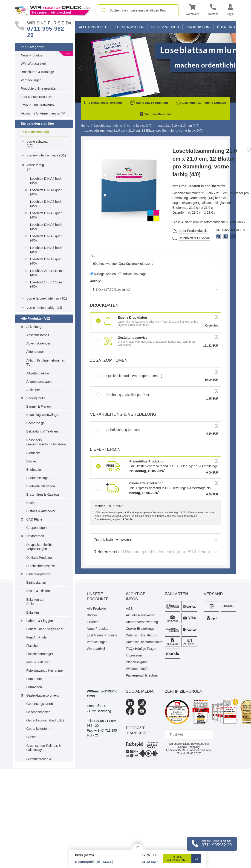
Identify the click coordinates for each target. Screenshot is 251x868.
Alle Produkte (93, 27)
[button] (192, 10)
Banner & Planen (39, 406)
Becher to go (36, 423)
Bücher (32, 503)
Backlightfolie (36, 398)
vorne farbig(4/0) (35, 167)
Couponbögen (37, 528)
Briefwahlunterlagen (41, 486)
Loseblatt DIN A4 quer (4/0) (46, 192)
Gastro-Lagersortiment (43, 695)
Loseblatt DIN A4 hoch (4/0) (46, 181)
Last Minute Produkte (102, 635)
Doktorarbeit (35, 536)
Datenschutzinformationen (142, 642)
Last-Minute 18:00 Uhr (37, 97)
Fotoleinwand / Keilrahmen (46, 671)
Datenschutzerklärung (141, 635)
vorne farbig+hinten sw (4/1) (47, 298)
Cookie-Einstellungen (141, 629)
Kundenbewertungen (195, 750)
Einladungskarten (39, 574)
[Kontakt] (213, 10)
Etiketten (33, 612)
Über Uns (226, 27)
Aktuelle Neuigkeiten (141, 615)
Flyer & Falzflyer (38, 662)
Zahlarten (177, 594)
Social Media (140, 691)
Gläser (31, 737)
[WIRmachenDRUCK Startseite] (53, 10)
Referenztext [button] (156, 552)
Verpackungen (31, 80)
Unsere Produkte (98, 596)
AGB (129, 609)
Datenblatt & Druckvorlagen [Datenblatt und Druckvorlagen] (198, 238)
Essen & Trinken (38, 591)
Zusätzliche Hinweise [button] (156, 540)
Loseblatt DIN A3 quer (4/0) (46, 261)
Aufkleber (33, 390)
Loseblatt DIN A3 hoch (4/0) (46, 250)
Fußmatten (34, 687)
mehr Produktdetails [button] (193, 231)
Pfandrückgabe (137, 662)
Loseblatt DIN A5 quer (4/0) (46, 215)
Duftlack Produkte (39, 558)
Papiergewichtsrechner (142, 675)
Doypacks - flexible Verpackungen (40, 547)
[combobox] (138, 10)
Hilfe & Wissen (165, 27)
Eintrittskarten (36, 583)
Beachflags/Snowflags (42, 415)
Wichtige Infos (136, 596)
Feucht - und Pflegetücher (45, 629)
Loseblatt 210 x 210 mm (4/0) (47, 273)
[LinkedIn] (130, 703)
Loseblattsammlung (35, 132)
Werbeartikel (96, 649)
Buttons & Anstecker (41, 511)
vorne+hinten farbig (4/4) (45, 308)
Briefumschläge (38, 478)
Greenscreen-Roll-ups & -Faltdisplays (45, 748)
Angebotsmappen (39, 382)
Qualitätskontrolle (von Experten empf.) (129, 376)
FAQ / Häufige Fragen (141, 649)
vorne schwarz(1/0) (37, 144)
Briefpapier (34, 470)
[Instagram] (142, 703)
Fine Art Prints (37, 637)
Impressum (134, 655)
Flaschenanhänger (40, 654)
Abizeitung (34, 327)
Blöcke (31, 461)
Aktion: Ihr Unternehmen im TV (43, 113)
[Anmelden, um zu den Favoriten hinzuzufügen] (248, 150)
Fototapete (34, 679)
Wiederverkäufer (138, 669)
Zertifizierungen (184, 691)
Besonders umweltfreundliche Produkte (46, 442)
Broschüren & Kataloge (38, 72)
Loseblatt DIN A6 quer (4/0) (46, 238)
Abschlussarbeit (38, 335)
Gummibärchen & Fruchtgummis (39, 761)
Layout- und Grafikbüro (37, 105)
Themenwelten (129, 27)
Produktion (198, 27)
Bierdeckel (34, 453)
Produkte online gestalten (39, 88)
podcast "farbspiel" (138, 731)
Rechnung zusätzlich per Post (123, 395)
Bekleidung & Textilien (42, 431)
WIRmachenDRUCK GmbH (102, 694)
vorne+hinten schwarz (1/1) (46, 155)
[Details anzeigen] (138, 847)
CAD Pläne (34, 519)
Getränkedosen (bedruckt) (45, 720)
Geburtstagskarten (40, 704)
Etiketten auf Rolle (35, 602)
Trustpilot (176, 734)
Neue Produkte (32, 55)
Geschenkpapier (38, 712)
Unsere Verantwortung (142, 622)
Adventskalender (38, 343)
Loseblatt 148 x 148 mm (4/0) (47, 284)
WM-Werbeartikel (33, 64)
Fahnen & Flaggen (40, 621)
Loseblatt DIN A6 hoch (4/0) (46, 227)
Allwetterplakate (38, 373)
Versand (213, 594)
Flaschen (33, 646)
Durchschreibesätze (41, 566)
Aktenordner (35, 352)
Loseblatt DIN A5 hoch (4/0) (46, 204)
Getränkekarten (38, 729)
